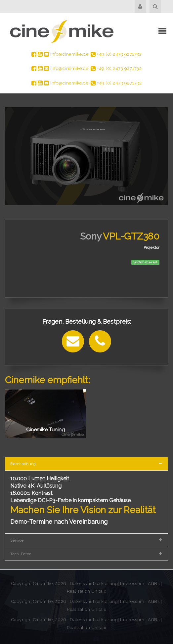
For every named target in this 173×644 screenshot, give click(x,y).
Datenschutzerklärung (94, 584)
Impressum (133, 584)
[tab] (86, 464)
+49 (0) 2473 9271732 (116, 54)
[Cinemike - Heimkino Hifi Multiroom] (61, 31)
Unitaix (99, 591)
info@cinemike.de (66, 54)
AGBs (154, 584)
